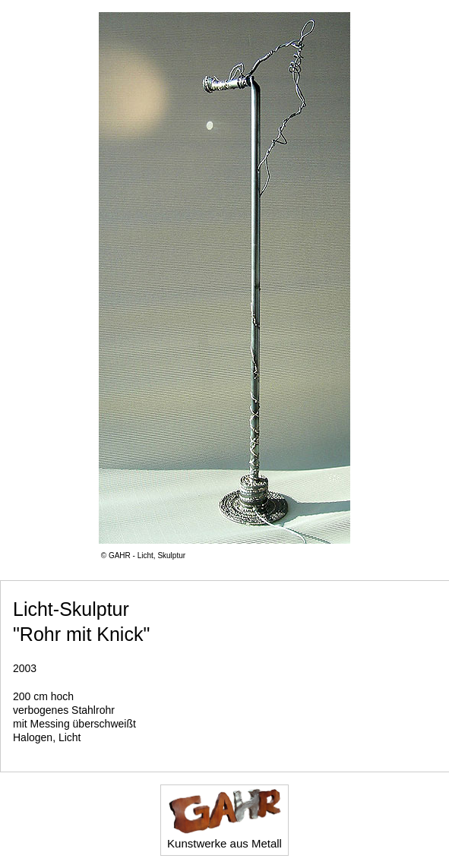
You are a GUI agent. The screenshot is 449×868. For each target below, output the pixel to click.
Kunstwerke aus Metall (224, 819)
